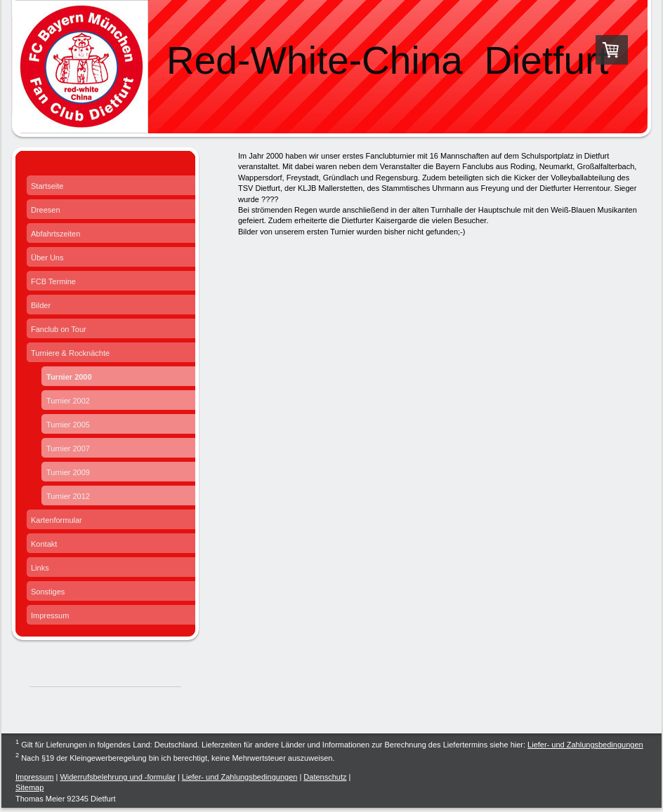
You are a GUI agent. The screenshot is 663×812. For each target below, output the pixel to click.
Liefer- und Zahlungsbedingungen (585, 745)
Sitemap (29, 787)
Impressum (34, 777)
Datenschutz (325, 777)
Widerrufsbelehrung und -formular (117, 777)
